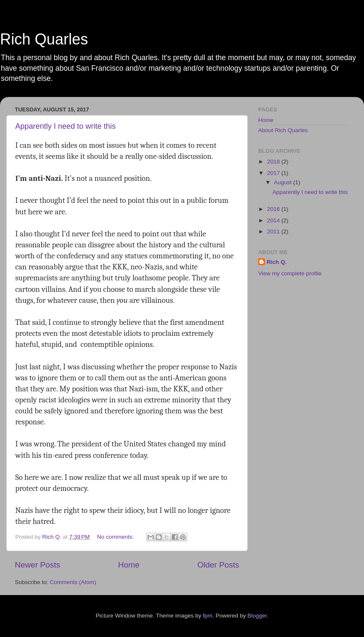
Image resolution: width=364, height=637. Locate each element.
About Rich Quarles (283, 130)
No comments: (116, 537)
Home (129, 565)
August (284, 182)
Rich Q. (277, 262)
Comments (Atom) (73, 582)
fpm (208, 616)
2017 (274, 173)
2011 (274, 231)
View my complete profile (290, 273)
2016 (274, 209)
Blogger (257, 616)
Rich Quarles (44, 39)
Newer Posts (37, 565)
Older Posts (218, 565)
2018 (274, 162)
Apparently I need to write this (65, 126)
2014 (274, 220)
